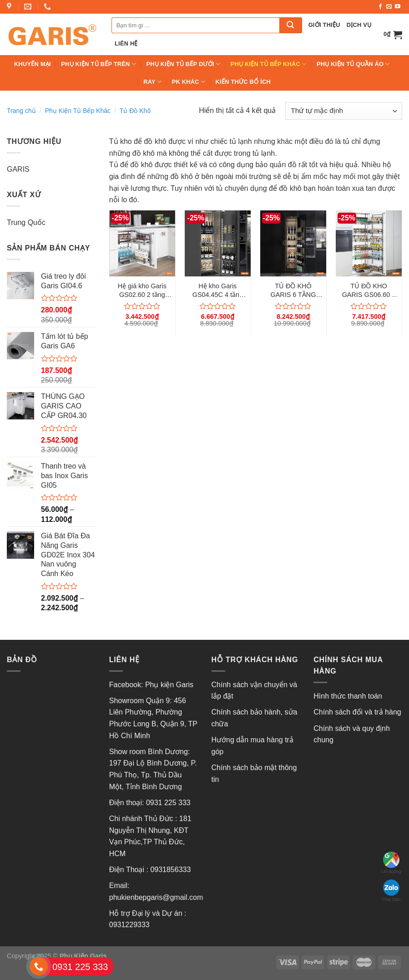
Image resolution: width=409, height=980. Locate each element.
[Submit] (291, 25)
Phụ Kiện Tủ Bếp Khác (269, 64)
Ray (152, 82)
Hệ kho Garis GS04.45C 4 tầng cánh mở (218, 291)
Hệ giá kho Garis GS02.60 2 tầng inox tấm (142, 291)
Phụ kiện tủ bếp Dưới (183, 64)
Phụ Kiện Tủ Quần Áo (353, 64)
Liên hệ (126, 43)
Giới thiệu (324, 25)
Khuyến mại (33, 64)
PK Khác (189, 82)
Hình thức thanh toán (348, 696)
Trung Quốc (26, 222)
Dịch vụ (359, 25)
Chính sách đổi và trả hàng (357, 712)
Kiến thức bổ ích (243, 82)
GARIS (18, 169)
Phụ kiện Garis (170, 685)
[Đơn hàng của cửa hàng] (344, 111)
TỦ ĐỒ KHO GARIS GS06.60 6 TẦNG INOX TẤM (369, 291)
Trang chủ (21, 111)
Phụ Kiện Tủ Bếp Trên (98, 64)
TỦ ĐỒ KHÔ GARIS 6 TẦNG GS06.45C (293, 291)
